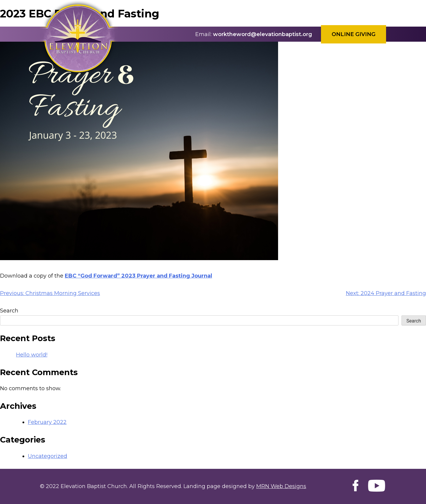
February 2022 (47, 422)
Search (9, 311)
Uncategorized (47, 456)
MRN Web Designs (281, 486)
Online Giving (354, 34)
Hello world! (32, 355)
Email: (203, 34)
